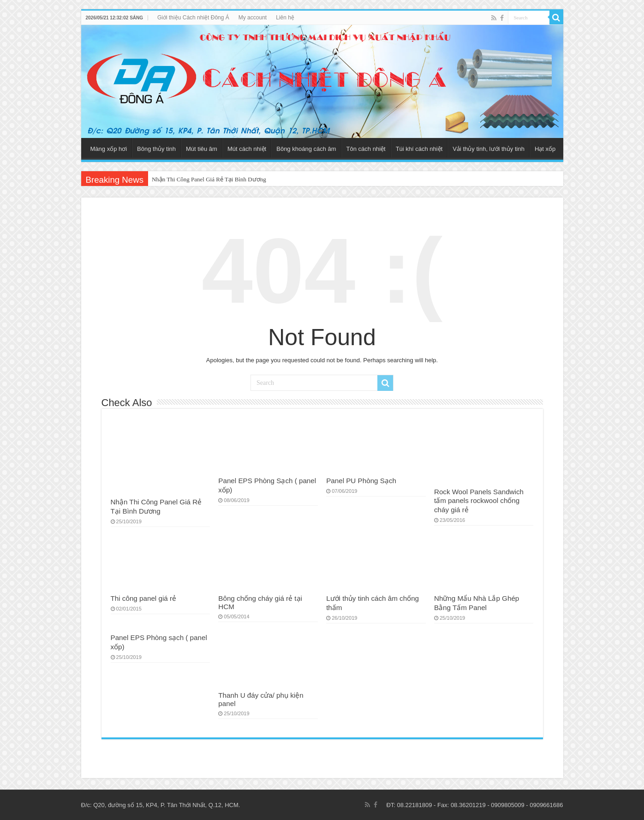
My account (253, 18)
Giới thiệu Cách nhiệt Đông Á (193, 18)
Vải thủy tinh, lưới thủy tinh (489, 149)
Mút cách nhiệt (247, 149)
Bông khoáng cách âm (306, 149)
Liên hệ (285, 18)
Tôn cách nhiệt (366, 149)
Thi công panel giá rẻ (144, 598)
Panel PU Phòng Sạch (361, 481)
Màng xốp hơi (109, 149)
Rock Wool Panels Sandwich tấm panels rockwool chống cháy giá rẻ (479, 501)
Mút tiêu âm (202, 149)
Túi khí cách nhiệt (419, 149)
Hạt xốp (545, 149)
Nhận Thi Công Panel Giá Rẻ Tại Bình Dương (209, 179)
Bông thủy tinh (156, 149)
